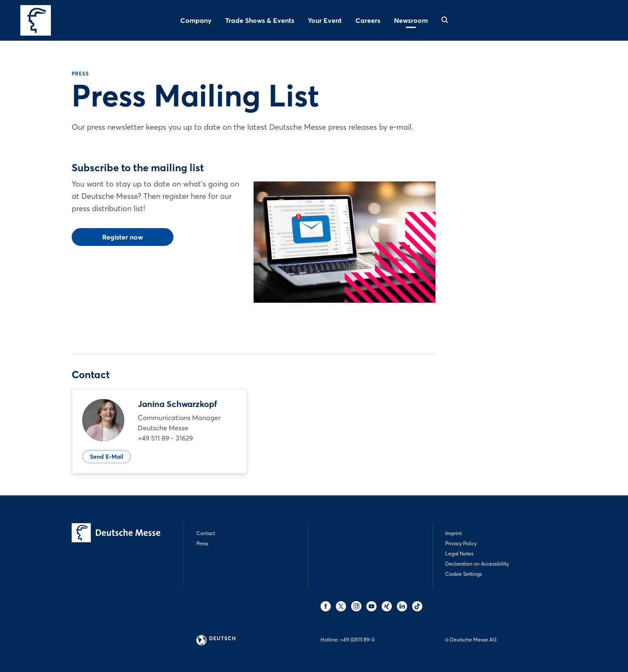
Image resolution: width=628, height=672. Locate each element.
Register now (123, 237)
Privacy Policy (461, 543)
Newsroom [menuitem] (411, 20)
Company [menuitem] (196, 20)
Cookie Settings (463, 574)
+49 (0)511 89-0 (357, 640)
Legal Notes (459, 553)
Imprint (454, 533)
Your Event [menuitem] (325, 20)
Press (202, 543)
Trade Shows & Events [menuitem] (260, 20)
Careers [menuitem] (368, 20)
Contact (206, 533)
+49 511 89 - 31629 (165, 438)
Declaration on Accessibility (477, 564)
